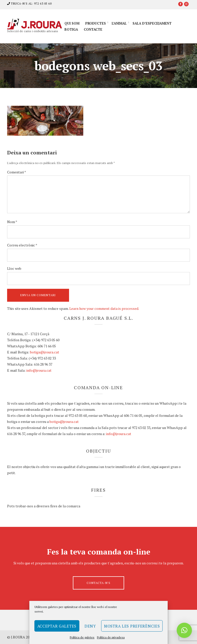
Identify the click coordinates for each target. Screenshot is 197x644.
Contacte (93, 29)
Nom (12, 222)
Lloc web (14, 268)
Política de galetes (82, 637)
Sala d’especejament (152, 23)
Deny (90, 626)
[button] (184, 630)
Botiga (71, 29)
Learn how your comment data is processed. (104, 308)
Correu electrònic (22, 245)
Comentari (17, 172)
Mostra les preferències (132, 626)
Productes (96, 23)
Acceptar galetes (57, 626)
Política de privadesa (111, 637)
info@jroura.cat (39, 370)
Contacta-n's (98, 583)
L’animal (119, 23)
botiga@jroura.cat (45, 352)
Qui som (72, 23)
